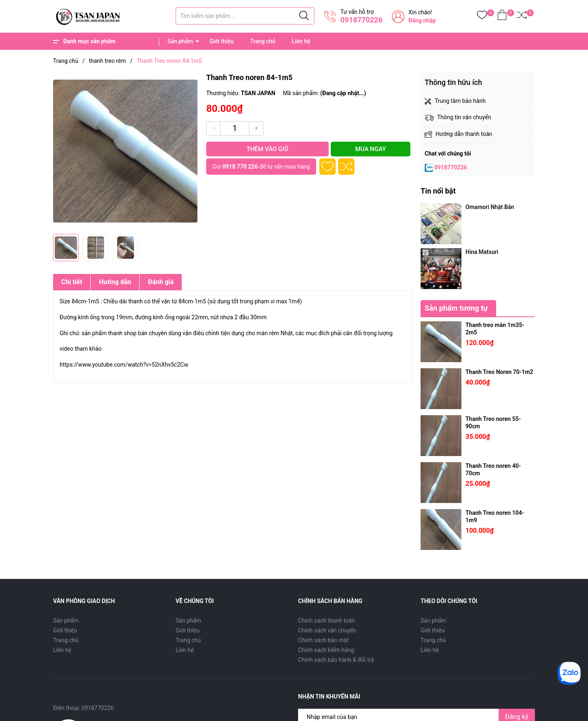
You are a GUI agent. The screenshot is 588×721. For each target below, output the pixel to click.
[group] (126, 151)
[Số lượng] (235, 128)
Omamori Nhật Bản (490, 207)
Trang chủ (263, 41)
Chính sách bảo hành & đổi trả (336, 660)
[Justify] (304, 16)
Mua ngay (371, 149)
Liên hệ (301, 41)
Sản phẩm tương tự (456, 308)
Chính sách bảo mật (323, 640)
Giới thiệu (222, 41)
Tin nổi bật (438, 191)
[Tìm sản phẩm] (245, 16)
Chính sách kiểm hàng (326, 650)
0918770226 (361, 20)
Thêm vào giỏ (267, 149)
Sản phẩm (180, 41)
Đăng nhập (422, 20)
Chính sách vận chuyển (327, 630)
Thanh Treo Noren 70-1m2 (499, 372)
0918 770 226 (240, 167)
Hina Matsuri (482, 252)
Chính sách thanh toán (326, 621)
